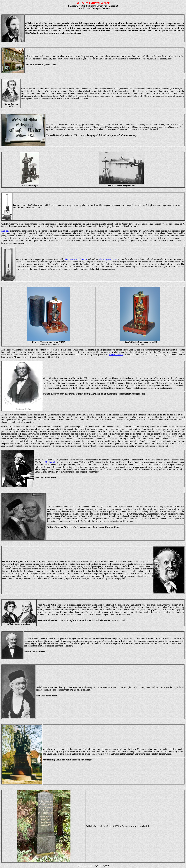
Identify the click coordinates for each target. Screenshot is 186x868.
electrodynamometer (108, 259)
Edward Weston (116, 355)
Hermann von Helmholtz (76, 259)
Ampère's (5, 231)
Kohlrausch (50, 462)
